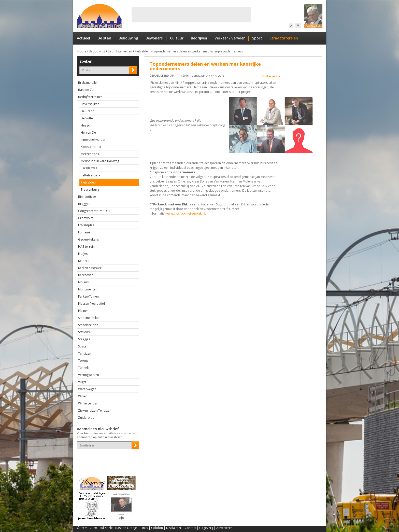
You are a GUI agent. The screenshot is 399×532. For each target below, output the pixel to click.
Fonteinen (85, 232)
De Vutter (87, 118)
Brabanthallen (88, 83)
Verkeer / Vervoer (230, 38)
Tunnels (84, 368)
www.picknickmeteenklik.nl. (186, 213)
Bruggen (84, 204)
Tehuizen (85, 353)
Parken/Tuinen (88, 296)
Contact (190, 528)
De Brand (88, 111)
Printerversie (271, 76)
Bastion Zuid (87, 90)
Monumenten (88, 289)
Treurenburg (90, 190)
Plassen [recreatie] (91, 304)
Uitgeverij (206, 528)
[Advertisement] (191, 15)
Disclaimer (174, 528)
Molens (83, 282)
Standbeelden (88, 325)
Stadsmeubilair (89, 318)
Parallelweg (89, 168)
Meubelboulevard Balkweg (100, 161)
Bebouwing (128, 38)
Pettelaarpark (90, 175)
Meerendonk (90, 154)
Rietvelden (142, 51)
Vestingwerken (89, 375)
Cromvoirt (85, 218)
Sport (257, 38)
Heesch (86, 125)
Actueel (83, 38)
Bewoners (154, 38)
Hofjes (83, 254)
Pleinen (83, 311)
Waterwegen (87, 389)
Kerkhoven (86, 275)
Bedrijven (199, 38)
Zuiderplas (86, 418)
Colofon (157, 528)
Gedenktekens (88, 239)
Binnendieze (87, 197)
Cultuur (177, 38)
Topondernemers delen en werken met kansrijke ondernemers (197, 51)
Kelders (84, 261)
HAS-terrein (86, 247)
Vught (82, 382)
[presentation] (107, 458)
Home (82, 51)
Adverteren (224, 528)
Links (144, 528)
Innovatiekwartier (93, 140)
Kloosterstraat (91, 147)
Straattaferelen (284, 38)
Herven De (88, 132)
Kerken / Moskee (90, 268)
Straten (83, 346)
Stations (84, 332)
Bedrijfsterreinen (120, 51)
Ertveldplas (86, 225)
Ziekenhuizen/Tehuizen (95, 410)
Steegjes (84, 339)
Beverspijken (90, 104)
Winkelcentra (87, 403)
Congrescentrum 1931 (94, 211)
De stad (104, 38)
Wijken (83, 396)
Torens (83, 361)
